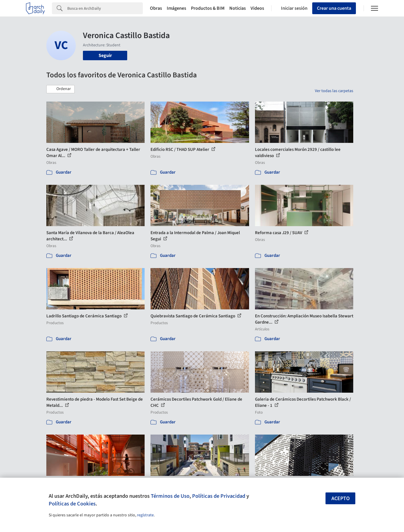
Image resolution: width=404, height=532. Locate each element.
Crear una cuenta (334, 8)
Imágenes (176, 8)
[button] (60, 89)
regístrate (145, 515)
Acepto (341, 498)
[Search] (105, 8)
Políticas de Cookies (72, 504)
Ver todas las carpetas (334, 91)
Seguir (105, 56)
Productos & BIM (208, 8)
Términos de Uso (170, 496)
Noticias (238, 8)
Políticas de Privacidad (219, 496)
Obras (156, 8)
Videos (257, 8)
